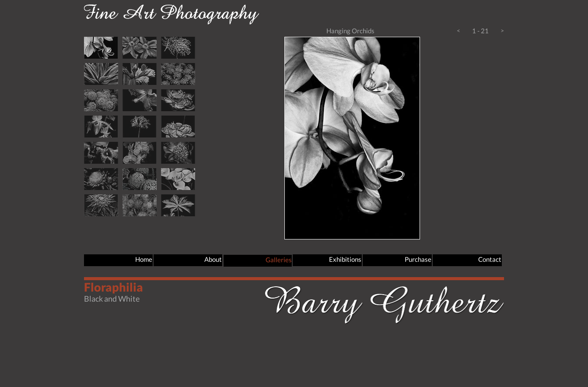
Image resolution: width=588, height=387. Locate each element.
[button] (458, 34)
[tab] (101, 48)
